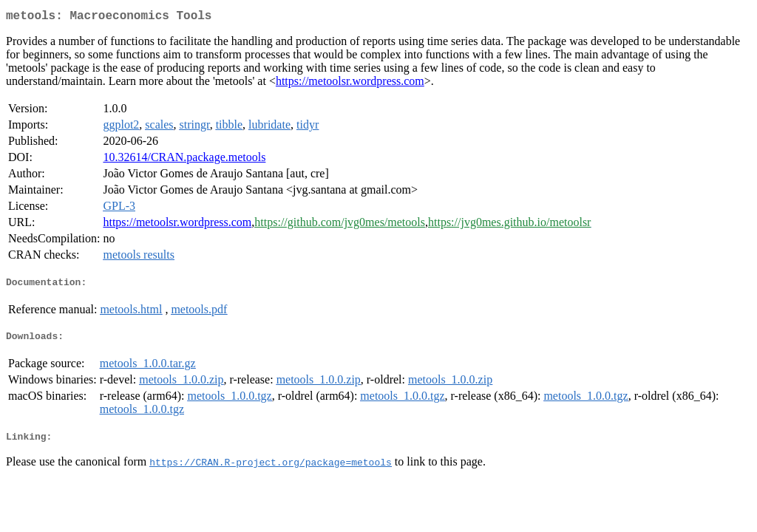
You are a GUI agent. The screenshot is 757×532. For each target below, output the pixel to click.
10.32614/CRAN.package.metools (184, 160)
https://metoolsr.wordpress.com (350, 84)
